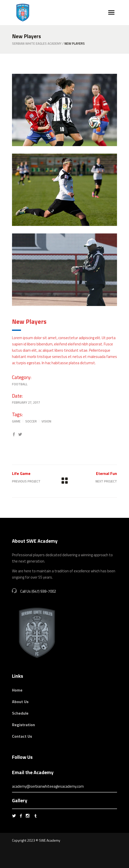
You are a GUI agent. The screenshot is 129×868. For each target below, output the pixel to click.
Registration (23, 725)
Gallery (20, 800)
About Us (20, 702)
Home (17, 690)
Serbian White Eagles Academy (37, 44)
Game (16, 421)
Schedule (20, 713)
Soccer (31, 421)
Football (20, 384)
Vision (46, 421)
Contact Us (22, 736)
